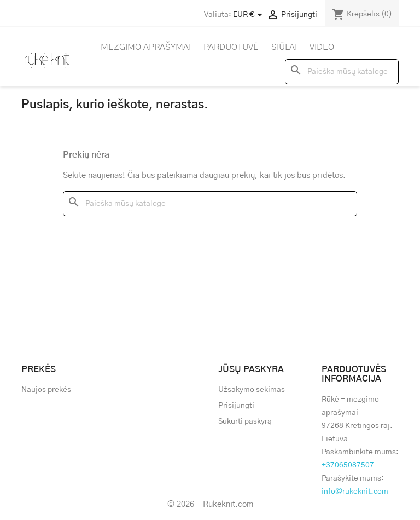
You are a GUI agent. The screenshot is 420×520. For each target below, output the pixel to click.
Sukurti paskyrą (245, 421)
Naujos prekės (46, 390)
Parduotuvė (231, 47)
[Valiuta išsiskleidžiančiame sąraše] (250, 15)
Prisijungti (236, 406)
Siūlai (284, 47)
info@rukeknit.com (355, 492)
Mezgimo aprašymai (146, 47)
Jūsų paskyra (251, 369)
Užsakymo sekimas (252, 390)
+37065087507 (348, 465)
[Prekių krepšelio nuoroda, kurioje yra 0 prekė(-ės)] (362, 14)
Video (322, 47)
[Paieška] (342, 72)
